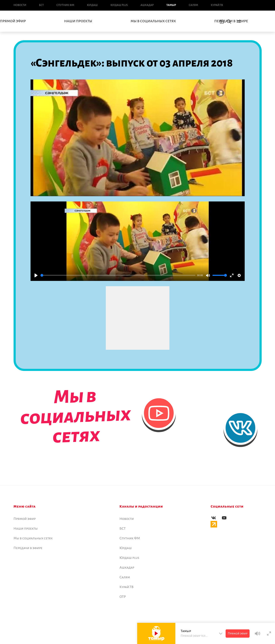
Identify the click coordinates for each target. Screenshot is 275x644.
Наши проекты (78, 21)
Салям (193, 5)
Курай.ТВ (217, 5)
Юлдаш (92, 5)
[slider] (118, 275)
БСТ (41, 5)
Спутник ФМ (65, 5)
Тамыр (171, 5)
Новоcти (20, 5)
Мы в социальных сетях (153, 21)
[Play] (36, 275)
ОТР (123, 597)
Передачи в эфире (28, 548)
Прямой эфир (25, 519)
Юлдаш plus (119, 5)
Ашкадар (147, 5)
